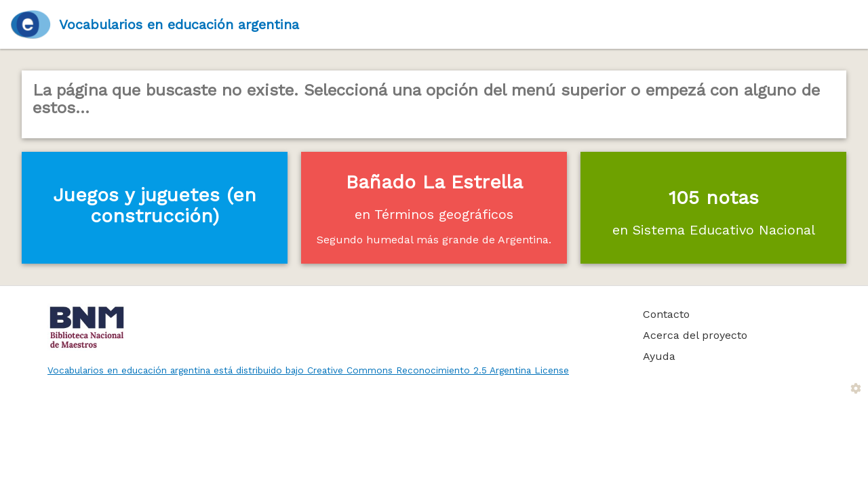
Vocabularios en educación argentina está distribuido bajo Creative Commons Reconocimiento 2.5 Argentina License (308, 370)
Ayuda (659, 356)
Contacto (666, 314)
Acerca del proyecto (695, 335)
